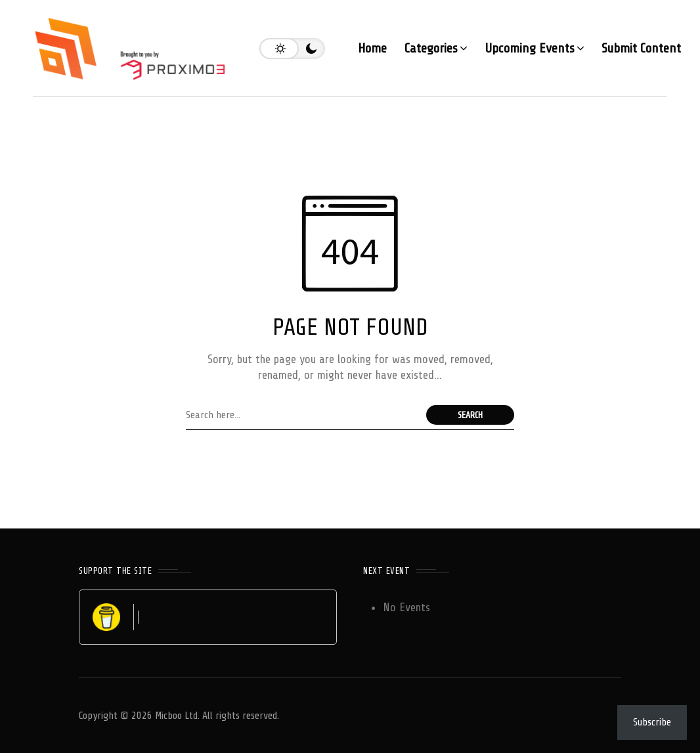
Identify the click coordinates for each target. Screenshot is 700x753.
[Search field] (303, 415)
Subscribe (652, 722)
